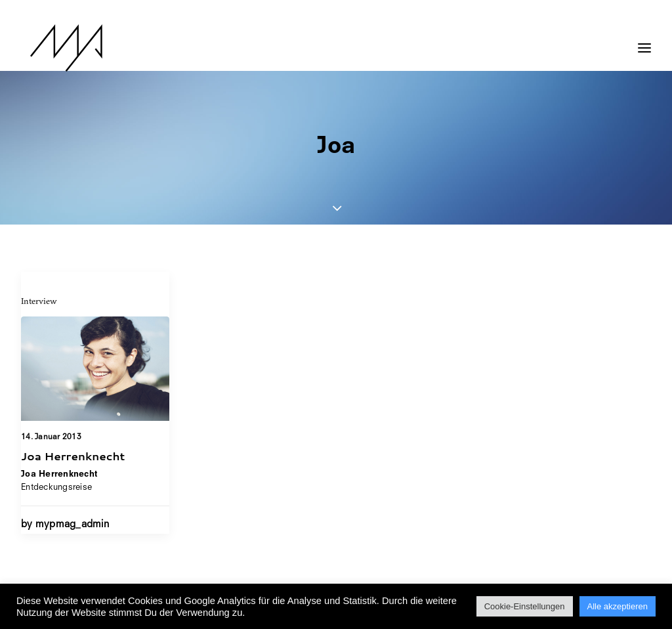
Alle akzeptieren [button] (618, 606)
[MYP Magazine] (57, 48)
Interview (39, 301)
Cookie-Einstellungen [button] (525, 606)
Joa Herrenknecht (73, 456)
